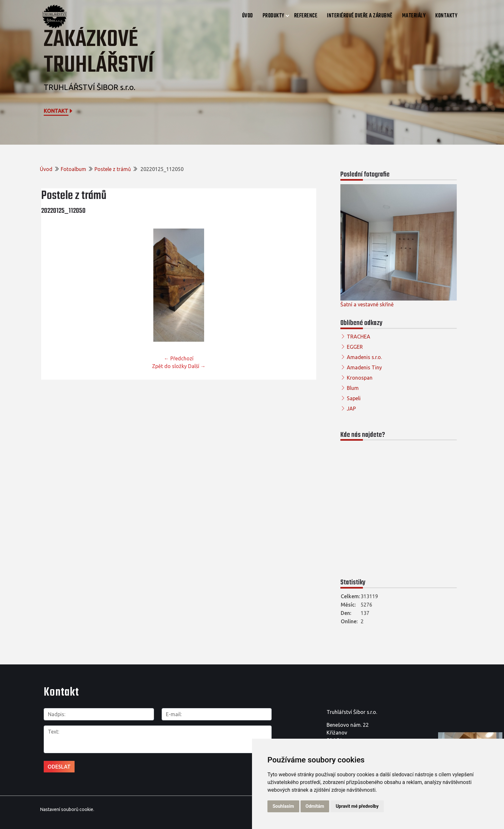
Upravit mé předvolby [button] (357, 806)
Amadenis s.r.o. (364, 357)
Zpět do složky (169, 366)
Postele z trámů (113, 169)
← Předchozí (179, 358)
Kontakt (59, 111)
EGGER (355, 347)
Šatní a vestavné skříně (367, 304)
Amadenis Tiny (364, 367)
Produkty (274, 16)
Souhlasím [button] (283, 806)
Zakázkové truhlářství (99, 53)
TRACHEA (359, 337)
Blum (353, 388)
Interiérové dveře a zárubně (360, 16)
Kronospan (360, 378)
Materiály (414, 16)
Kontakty (446, 16)
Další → (197, 366)
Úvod (248, 16)
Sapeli (354, 398)
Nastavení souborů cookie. (67, 809)
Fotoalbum (73, 169)
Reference (306, 16)
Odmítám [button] (315, 806)
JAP (351, 409)
